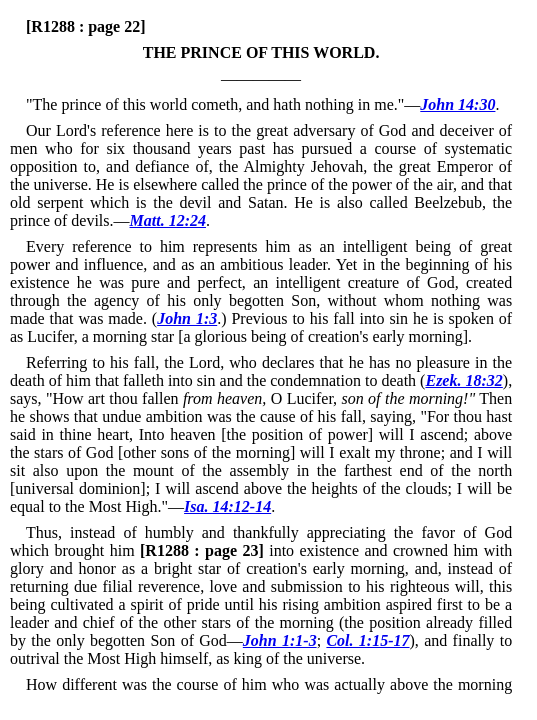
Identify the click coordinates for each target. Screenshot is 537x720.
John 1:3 (187, 318)
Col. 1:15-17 (367, 640)
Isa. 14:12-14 (227, 506)
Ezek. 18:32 (463, 380)
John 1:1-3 (280, 640)
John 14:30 (457, 104)
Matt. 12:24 (168, 220)
